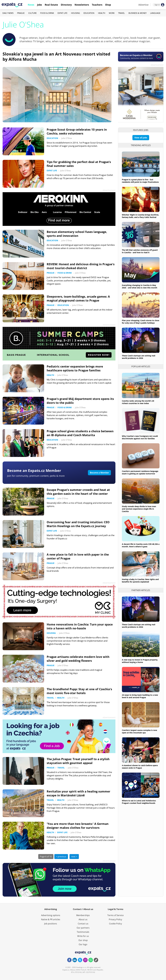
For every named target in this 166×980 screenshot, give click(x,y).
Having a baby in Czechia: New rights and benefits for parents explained (140, 581)
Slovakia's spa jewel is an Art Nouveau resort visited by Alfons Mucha (56, 56)
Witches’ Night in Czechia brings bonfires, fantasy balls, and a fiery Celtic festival (140, 216)
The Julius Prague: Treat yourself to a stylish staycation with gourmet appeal (78, 761)
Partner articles (141, 590)
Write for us (83, 936)
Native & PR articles (51, 919)
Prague (21, 13)
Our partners (83, 928)
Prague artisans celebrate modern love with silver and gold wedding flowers (78, 659)
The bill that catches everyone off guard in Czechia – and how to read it (140, 251)
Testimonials (83, 932)
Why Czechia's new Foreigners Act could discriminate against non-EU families (140, 437)
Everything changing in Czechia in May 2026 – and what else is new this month (140, 286)
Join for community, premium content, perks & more (36, 476)
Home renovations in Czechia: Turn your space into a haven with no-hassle (80, 626)
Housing (75, 13)
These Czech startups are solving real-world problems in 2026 (139, 357)
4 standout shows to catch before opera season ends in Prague (140, 767)
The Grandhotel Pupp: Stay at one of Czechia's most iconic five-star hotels (79, 691)
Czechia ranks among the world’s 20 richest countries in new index (138, 402)
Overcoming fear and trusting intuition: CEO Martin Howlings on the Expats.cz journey (78, 524)
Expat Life (62, 13)
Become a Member (99, 473)
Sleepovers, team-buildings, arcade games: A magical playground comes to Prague (78, 298)
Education (89, 13)
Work (112, 13)
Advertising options (51, 915)
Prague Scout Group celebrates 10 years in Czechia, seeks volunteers (77, 131)
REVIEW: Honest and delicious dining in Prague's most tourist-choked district (81, 266)
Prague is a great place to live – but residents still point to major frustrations (140, 181)
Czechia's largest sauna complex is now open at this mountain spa (139, 731)
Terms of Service (115, 915)
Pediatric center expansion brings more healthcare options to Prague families (75, 368)
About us (83, 919)
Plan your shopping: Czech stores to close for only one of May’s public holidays (141, 322)
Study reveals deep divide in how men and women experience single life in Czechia (139, 509)
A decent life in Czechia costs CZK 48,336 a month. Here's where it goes (141, 545)
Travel (121, 13)
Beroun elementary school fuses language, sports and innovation (77, 234)
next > (74, 857)
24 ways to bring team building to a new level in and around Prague (140, 696)
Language (155, 13)
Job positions (51, 924)
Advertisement (157, 65)
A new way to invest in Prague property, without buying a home (140, 661)
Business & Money (138, 13)
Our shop (83, 940)
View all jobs (141, 138)
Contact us (83, 924)
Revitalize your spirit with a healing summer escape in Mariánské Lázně (78, 793)
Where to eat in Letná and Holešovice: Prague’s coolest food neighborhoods (139, 802)
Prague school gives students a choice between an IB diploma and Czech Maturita (80, 433)
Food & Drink (47, 13)
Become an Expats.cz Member (34, 470)
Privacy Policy (115, 919)
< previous (61, 857)
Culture (32, 13)
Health (102, 13)
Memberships (83, 915)
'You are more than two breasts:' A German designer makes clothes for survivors (78, 826)
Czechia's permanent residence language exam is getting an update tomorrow (140, 472)
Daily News (8, 13)
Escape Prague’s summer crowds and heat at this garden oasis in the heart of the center (78, 492)
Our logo (83, 944)
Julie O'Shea (67, 138)
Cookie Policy (115, 924)
